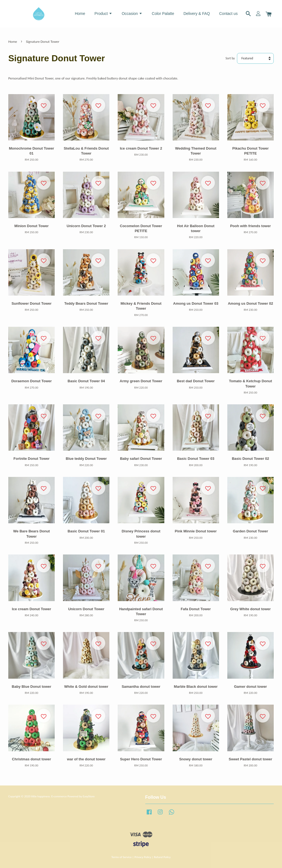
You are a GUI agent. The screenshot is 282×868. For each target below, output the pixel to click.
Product (103, 14)
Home (80, 14)
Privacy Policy (143, 857)
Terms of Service (121, 857)
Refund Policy (162, 857)
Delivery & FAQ (197, 14)
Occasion (132, 14)
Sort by (230, 58)
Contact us (228, 14)
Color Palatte (163, 14)
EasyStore (89, 796)
